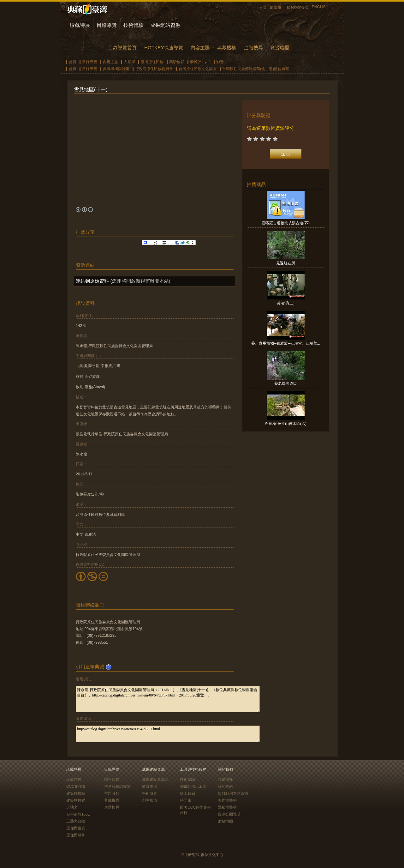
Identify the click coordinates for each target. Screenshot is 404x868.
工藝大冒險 (76, 821)
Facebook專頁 (297, 7)
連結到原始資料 (92, 281)
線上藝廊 (187, 793)
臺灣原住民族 (152, 62)
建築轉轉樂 (76, 800)
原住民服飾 (76, 835)
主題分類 (112, 793)
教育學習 (150, 787)
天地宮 (72, 807)
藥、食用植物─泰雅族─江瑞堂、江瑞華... (286, 343)
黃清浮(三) (286, 303)
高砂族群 (177, 62)
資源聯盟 (280, 48)
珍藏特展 (80, 25)
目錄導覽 (107, 25)
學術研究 (150, 793)
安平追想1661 (78, 814)
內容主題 (200, 48)
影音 (220, 62)
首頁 (263, 7)
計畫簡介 (225, 780)
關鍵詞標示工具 (193, 787)
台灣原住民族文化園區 (198, 69)
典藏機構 (227, 48)
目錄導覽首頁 (122, 48)
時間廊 (186, 800)
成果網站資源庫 (155, 780)
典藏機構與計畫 (116, 69)
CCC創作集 (76, 787)
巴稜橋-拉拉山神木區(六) (286, 424)
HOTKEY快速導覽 (163, 48)
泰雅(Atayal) (200, 62)
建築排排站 (76, 793)
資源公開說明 (229, 814)
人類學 (129, 62)
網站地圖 (225, 821)
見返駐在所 (286, 263)
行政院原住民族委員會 (154, 69)
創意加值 (150, 800)
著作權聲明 (227, 800)
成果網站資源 (165, 25)
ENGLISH (320, 7)
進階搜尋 (253, 48)
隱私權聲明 (227, 807)
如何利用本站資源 (233, 793)
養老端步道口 (286, 383)
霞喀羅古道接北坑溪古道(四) (286, 223)
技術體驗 (134, 25)
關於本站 (225, 787)
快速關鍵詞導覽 (117, 787)
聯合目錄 (112, 780)
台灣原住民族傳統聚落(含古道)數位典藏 (256, 69)
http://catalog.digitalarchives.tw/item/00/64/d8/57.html (168, 734)
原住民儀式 (76, 828)
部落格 (276, 7)
